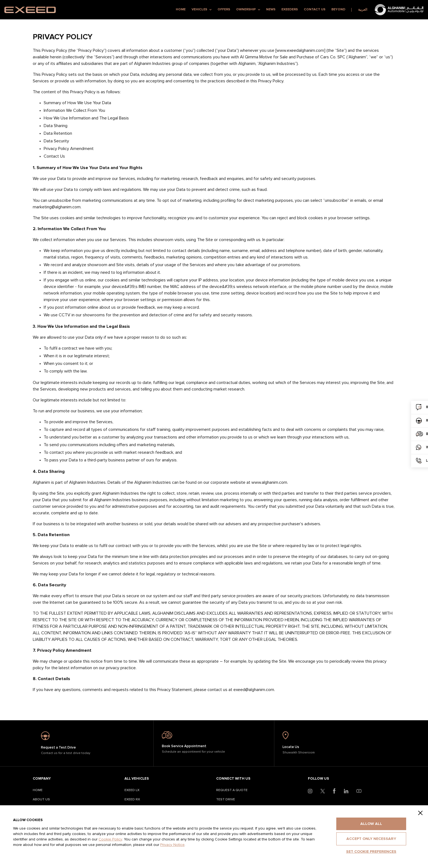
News (271, 10)
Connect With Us (233, 779)
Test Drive (226, 800)
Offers (224, 10)
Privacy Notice (172, 845)
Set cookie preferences (371, 852)
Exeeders (290, 10)
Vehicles (202, 10)
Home (181, 10)
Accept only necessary (371, 839)
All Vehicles (137, 779)
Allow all (371, 824)
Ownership (248, 10)
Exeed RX (132, 800)
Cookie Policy (110, 839)
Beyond (338, 10)
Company (42, 779)
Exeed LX (132, 790)
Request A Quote (232, 790)
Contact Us (315, 10)
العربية (363, 10)
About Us (41, 800)
